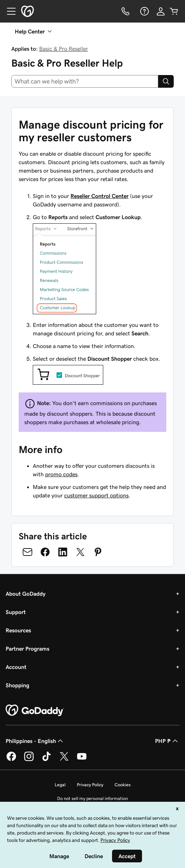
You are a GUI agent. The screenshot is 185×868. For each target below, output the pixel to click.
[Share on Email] (27, 552)
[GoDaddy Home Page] (35, 711)
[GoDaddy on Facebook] (11, 760)
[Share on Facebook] (45, 552)
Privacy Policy (90, 785)
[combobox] (85, 81)
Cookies (123, 785)
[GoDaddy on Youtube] (82, 760)
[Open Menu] (8, 11)
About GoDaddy (26, 594)
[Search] (166, 81)
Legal (60, 785)
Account (16, 667)
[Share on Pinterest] (98, 552)
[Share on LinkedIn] (63, 552)
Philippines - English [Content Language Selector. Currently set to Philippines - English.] (35, 741)
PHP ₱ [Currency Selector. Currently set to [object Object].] (167, 741)
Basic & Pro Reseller (64, 49)
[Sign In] (161, 11)
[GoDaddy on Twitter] (64, 760)
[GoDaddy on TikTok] (47, 760)
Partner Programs (27, 649)
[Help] (144, 11)
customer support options (96, 495)
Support (16, 612)
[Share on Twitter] (80, 552)
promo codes (61, 474)
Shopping (17, 685)
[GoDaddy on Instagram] (29, 760)
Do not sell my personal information (92, 798)
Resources (18, 630)
